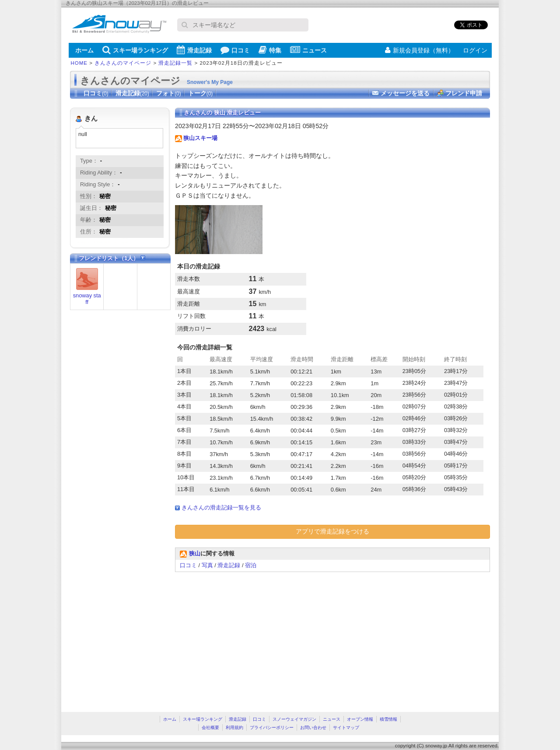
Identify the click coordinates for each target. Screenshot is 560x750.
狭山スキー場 (200, 138)
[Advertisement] (248, 638)
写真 (207, 565)
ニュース (308, 50)
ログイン (475, 50)
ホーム (84, 50)
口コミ (235, 50)
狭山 (195, 553)
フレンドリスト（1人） (112, 258)
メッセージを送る (405, 93)
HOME (79, 63)
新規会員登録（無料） (420, 50)
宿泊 (251, 565)
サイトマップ (346, 727)
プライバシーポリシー (272, 727)
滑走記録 (194, 50)
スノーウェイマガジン (294, 719)
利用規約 (234, 727)
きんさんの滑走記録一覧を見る (221, 508)
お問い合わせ (313, 727)
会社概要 (210, 727)
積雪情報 (388, 719)
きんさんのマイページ (123, 63)
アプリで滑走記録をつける (332, 531)
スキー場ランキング (135, 50)
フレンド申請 (464, 93)
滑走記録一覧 (175, 63)
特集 (270, 50)
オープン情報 (360, 719)
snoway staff (87, 299)
